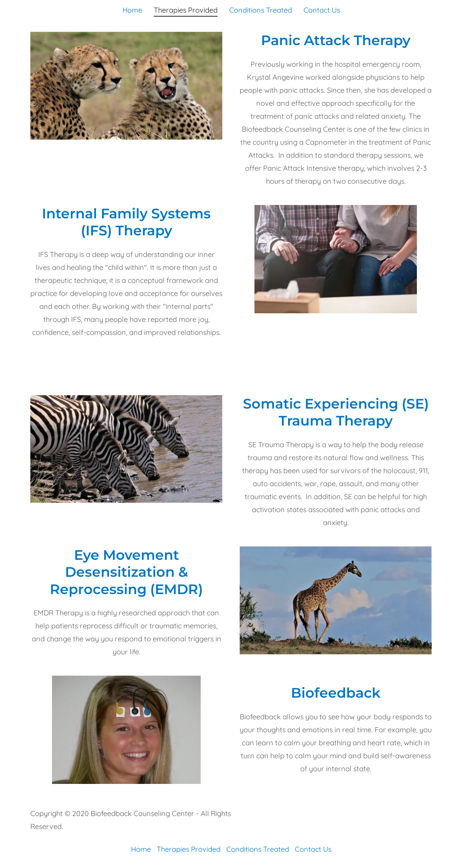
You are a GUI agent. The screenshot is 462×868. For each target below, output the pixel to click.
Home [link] (132, 10)
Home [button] (141, 849)
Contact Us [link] (322, 10)
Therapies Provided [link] (186, 10)
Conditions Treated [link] (261, 10)
